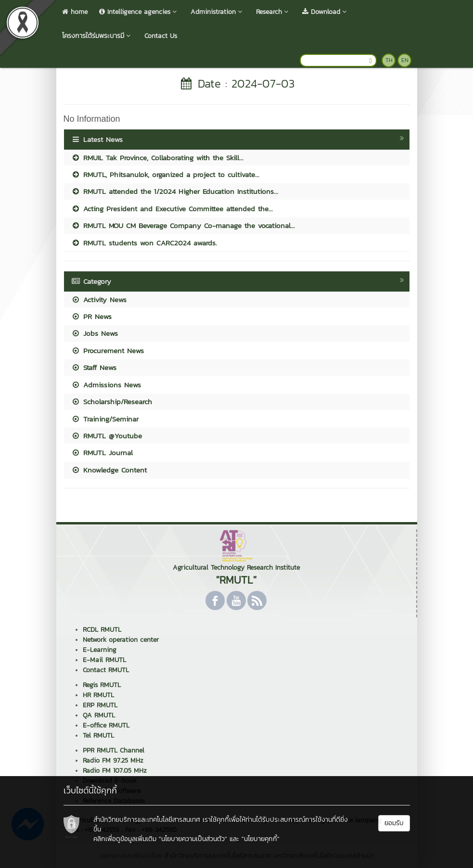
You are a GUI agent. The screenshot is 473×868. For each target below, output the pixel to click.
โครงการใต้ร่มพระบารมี (97, 36)
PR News (91, 316)
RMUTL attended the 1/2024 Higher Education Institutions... (175, 191)
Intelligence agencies (139, 12)
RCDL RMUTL (102, 630)
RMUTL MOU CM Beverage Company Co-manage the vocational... (183, 225)
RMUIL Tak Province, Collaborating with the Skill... (157, 158)
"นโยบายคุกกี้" (261, 839)
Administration (217, 12)
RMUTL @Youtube (107, 436)
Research (273, 12)
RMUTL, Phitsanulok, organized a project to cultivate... (165, 174)
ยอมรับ (394, 823)
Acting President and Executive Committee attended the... (172, 209)
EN (405, 60)
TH (389, 60)
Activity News (99, 300)
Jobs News (95, 333)
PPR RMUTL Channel (114, 750)
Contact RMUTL (106, 670)
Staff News (94, 367)
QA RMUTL (99, 715)
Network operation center (121, 640)
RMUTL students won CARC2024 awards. (144, 243)
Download (326, 12)
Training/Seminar (105, 419)
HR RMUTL (98, 695)
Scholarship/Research (112, 402)
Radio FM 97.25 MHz (113, 760)
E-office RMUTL (106, 725)
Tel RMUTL (98, 735)
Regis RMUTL (102, 685)
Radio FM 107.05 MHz (115, 771)
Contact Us (161, 36)
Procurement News (108, 351)
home (75, 12)
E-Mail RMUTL (104, 660)
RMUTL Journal (102, 453)
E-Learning (100, 650)
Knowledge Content (109, 470)
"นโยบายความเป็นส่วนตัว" (193, 839)
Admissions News (106, 385)
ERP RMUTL (100, 705)
